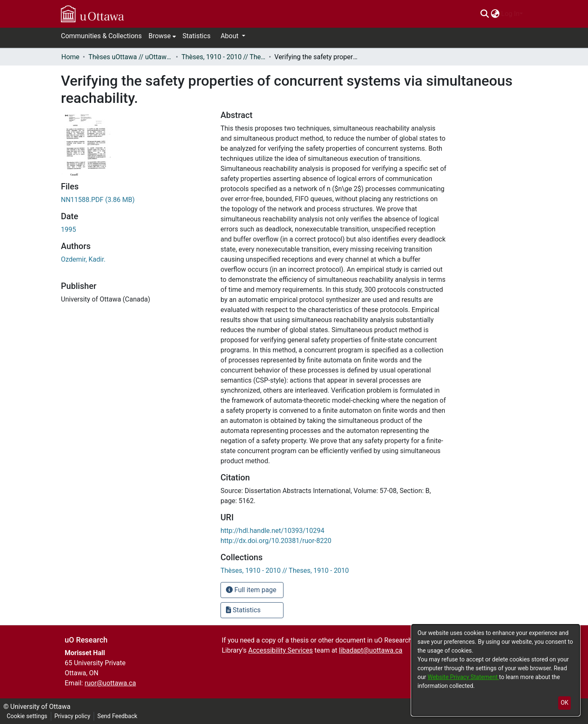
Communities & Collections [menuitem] (101, 36)
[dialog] (496, 670)
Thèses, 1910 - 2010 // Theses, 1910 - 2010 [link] (223, 57)
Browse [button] (159, 36)
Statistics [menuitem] (197, 36)
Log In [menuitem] (510, 14)
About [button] (230, 36)
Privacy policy (72, 716)
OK (564, 703)
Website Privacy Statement (463, 677)
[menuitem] (495, 14)
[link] (98, 200)
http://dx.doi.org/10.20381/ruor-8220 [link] (276, 541)
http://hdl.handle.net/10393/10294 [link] (272, 531)
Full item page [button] (251, 590)
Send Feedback (117, 716)
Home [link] (70, 57)
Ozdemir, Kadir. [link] (83, 259)
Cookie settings (27, 716)
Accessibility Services (281, 650)
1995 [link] (68, 230)
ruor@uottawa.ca (110, 683)
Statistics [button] (243, 610)
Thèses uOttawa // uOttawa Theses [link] (130, 57)
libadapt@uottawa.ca (371, 650)
